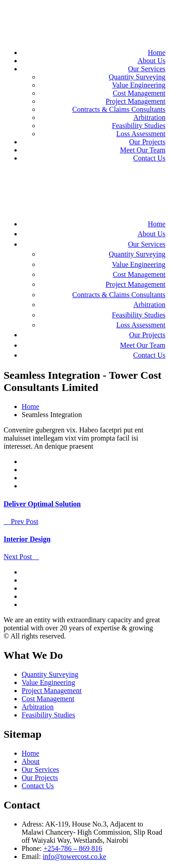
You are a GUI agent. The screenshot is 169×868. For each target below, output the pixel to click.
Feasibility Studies (139, 126)
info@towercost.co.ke (75, 857)
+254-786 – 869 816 (73, 848)
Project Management (135, 101)
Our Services (147, 69)
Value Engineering (139, 85)
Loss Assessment (141, 134)
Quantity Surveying (137, 77)
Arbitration (149, 117)
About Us (151, 61)
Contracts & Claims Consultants (119, 109)
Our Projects (147, 142)
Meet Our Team (143, 150)
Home (157, 53)
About (31, 761)
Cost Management (139, 93)
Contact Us (149, 158)
